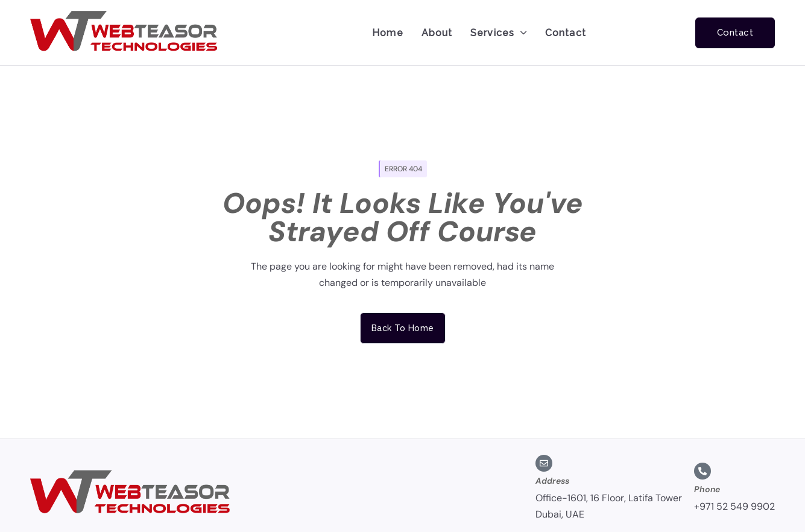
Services (499, 33)
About (437, 33)
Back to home (403, 328)
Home (387, 33)
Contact (566, 33)
